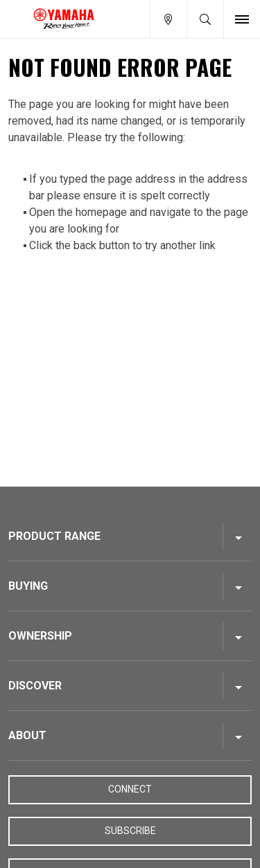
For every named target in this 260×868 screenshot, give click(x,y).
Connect (130, 789)
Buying (28, 586)
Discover (35, 686)
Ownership (40, 636)
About (27, 735)
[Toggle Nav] (242, 19)
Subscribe (130, 831)
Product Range (54, 536)
